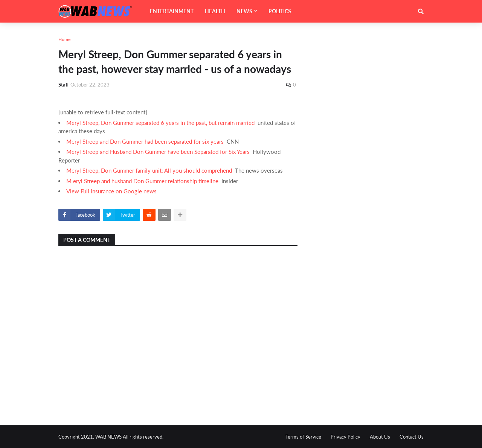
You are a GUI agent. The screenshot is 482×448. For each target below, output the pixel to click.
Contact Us (412, 437)
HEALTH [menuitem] (215, 11)
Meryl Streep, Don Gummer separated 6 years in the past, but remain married (160, 123)
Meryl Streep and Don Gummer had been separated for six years (145, 141)
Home (64, 39)
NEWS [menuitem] (244, 11)
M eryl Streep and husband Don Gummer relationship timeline (142, 181)
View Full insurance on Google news (111, 191)
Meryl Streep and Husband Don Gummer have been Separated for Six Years (158, 152)
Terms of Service (303, 437)
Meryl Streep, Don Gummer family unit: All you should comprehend (149, 170)
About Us (380, 437)
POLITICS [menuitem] (280, 11)
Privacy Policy (345, 437)
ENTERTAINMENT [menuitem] (172, 11)
